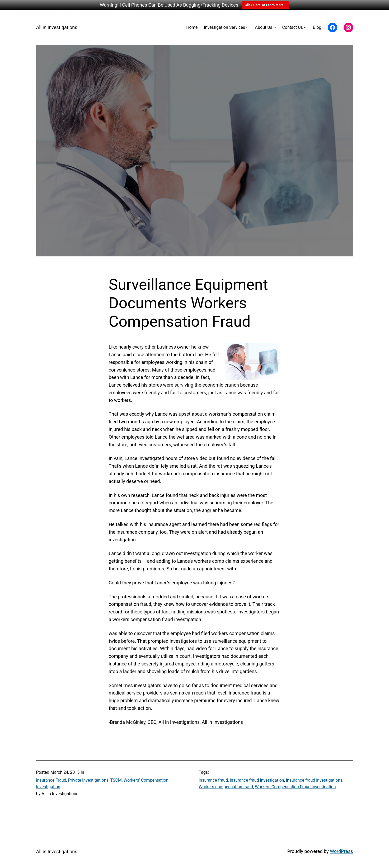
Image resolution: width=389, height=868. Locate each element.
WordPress (341, 851)
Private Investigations (88, 780)
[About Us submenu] (275, 27)
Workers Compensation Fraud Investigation (295, 787)
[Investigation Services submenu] (247, 27)
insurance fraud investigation (257, 780)
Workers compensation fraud (226, 787)
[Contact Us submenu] (305, 27)
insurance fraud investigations (314, 780)
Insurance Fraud (51, 780)
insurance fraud (214, 780)
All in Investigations (57, 27)
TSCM (116, 780)
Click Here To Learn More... (266, 5)
